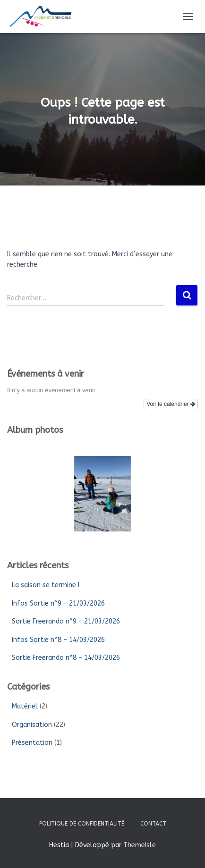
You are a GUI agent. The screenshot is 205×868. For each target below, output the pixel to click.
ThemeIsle (140, 845)
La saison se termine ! (46, 585)
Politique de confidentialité (82, 824)
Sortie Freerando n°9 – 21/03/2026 (66, 621)
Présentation (32, 743)
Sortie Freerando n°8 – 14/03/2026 (66, 658)
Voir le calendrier (171, 404)
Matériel (25, 706)
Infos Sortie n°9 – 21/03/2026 (58, 603)
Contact (153, 824)
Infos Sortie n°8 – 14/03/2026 (58, 640)
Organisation (32, 725)
